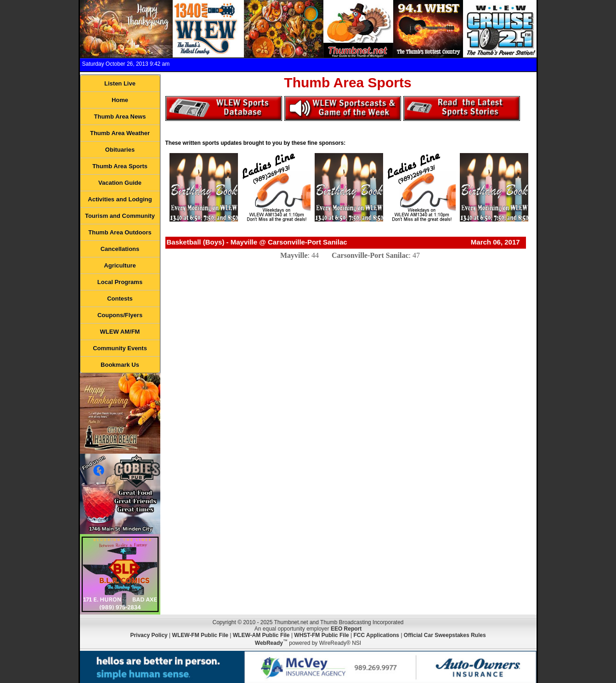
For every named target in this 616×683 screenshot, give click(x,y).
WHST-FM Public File (321, 635)
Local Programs (120, 282)
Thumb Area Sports (120, 166)
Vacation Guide (120, 183)
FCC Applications (376, 635)
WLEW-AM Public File (261, 635)
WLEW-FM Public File (200, 635)
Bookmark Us (120, 365)
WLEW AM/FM (120, 332)
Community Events (120, 348)
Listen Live (120, 83)
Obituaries (120, 150)
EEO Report (346, 629)
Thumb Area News (120, 117)
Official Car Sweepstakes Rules (445, 635)
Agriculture (120, 265)
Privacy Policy (149, 635)
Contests (120, 299)
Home (120, 100)
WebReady (269, 643)
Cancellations (120, 249)
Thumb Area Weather (120, 133)
